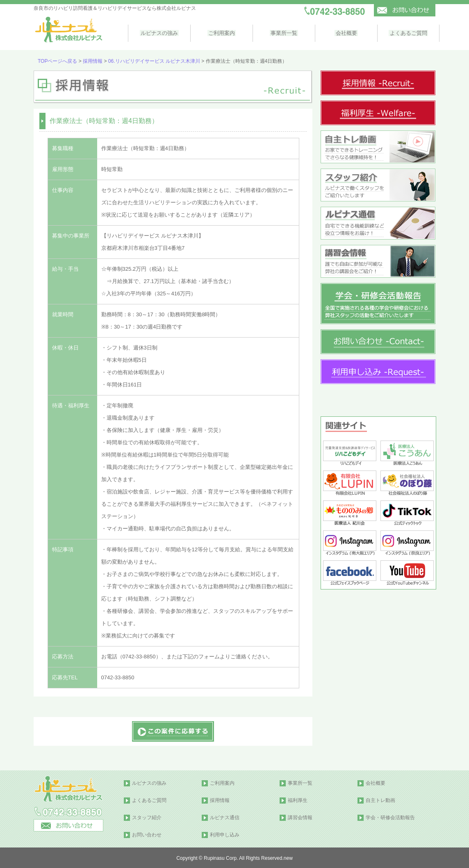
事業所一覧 (282, 33)
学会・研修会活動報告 (390, 817)
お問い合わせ (147, 834)
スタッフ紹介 (147, 817)
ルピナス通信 (225, 817)
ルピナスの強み (159, 33)
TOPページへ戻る (57, 60)
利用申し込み (225, 834)
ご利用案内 (221, 33)
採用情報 (93, 60)
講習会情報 (300, 817)
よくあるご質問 (406, 33)
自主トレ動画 (380, 799)
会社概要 (344, 33)
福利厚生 (298, 799)
